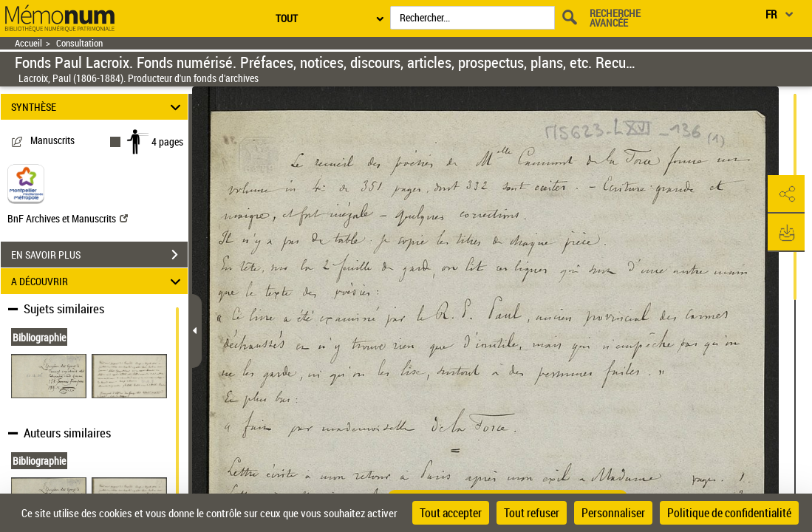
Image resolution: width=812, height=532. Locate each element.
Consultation (79, 43)
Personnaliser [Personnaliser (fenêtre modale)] (613, 513)
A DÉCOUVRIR (98, 281)
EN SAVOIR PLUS (99, 255)
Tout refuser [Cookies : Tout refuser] (532, 513)
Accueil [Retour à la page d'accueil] (28, 43)
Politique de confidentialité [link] (729, 513)
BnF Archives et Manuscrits (68, 218)
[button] (786, 194)
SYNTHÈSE (98, 107)
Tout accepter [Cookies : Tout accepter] (451, 513)
